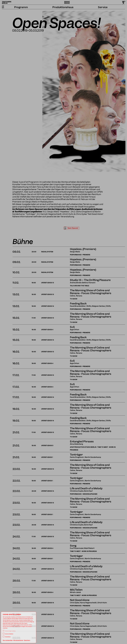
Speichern (27, 640)
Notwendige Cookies (9, 631)
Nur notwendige (8, 640)
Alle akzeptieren (18, 640)
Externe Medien (8, 634)
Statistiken (7, 637)
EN (3, 8)
